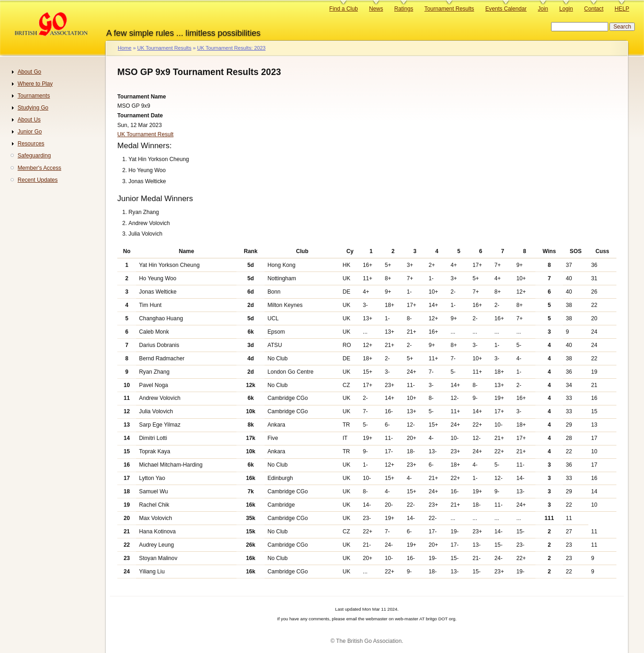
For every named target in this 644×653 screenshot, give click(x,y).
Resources (31, 144)
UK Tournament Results (164, 48)
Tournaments (34, 96)
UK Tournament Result (145, 134)
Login (566, 9)
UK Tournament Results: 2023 (231, 48)
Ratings (404, 9)
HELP (622, 9)
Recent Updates (37, 180)
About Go (29, 72)
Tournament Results (449, 9)
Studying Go (33, 108)
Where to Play (35, 84)
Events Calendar (506, 9)
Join (543, 9)
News (376, 9)
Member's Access (39, 168)
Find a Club (344, 9)
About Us (29, 120)
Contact (594, 9)
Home (125, 48)
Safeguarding (34, 156)
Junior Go (30, 132)
